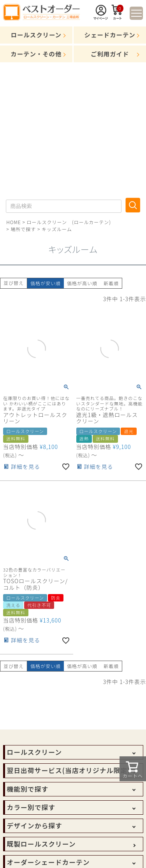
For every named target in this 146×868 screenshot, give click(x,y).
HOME (14, 222)
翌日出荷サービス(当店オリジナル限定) (69, 770)
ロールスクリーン (36, 35)
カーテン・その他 (36, 54)
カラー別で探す (31, 807)
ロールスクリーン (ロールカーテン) (69, 222)
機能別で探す (28, 789)
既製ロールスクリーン (41, 844)
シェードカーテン (110, 35)
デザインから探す (35, 826)
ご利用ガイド (110, 54)
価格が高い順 (82, 283)
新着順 (111, 283)
